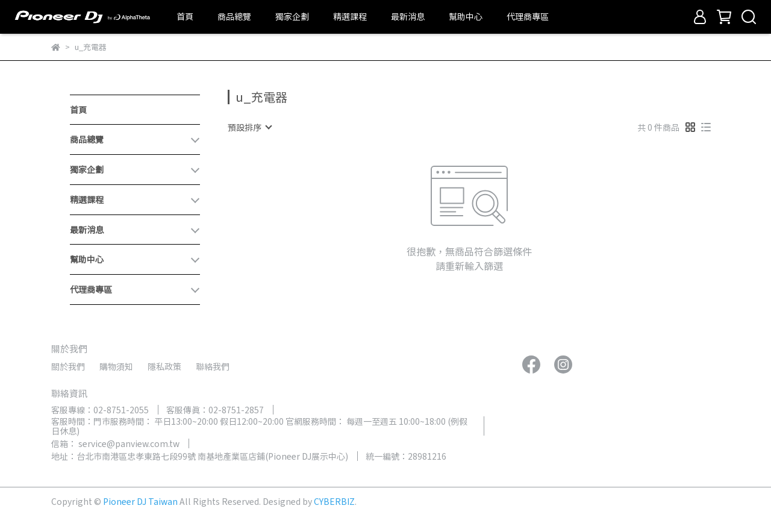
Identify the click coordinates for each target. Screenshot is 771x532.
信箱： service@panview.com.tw (115, 443)
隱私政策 (164, 366)
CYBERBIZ (334, 501)
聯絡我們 (213, 366)
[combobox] (249, 127)
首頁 (185, 16)
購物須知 (116, 366)
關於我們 (68, 366)
